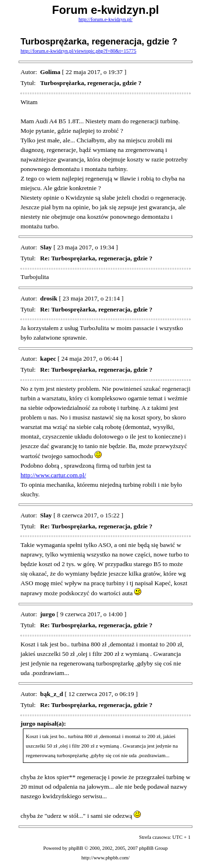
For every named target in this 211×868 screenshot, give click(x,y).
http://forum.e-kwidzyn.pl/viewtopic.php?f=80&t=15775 (79, 51)
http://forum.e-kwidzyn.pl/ (105, 19)
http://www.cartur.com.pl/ (53, 475)
